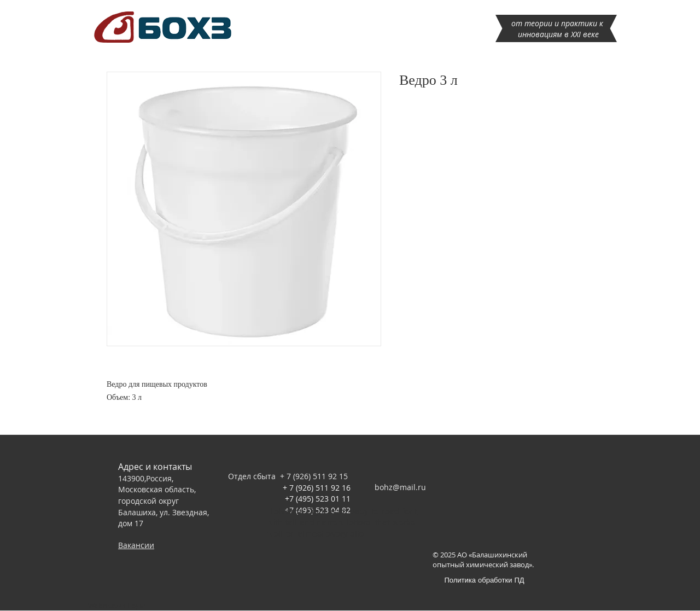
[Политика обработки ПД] (484, 580)
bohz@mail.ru (400, 487)
